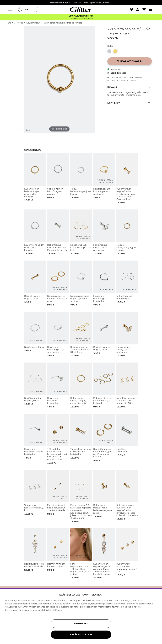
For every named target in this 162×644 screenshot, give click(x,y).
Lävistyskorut (33, 23)
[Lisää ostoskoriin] (130, 61)
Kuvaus (112, 87)
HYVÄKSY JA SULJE (81, 635)
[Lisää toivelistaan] (148, 29)
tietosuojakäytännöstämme (20, 610)
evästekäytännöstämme (50, 610)
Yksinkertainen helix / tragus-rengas (63, 23)
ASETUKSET (81, 624)
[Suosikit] (146, 9)
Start (11, 23)
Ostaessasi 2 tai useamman (81, 19)
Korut (20, 23)
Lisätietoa (114, 103)
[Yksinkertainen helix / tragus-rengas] (110, 51)
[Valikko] (11, 9)
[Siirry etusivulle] (81, 9)
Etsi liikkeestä (117, 73)
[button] (139, 9)
